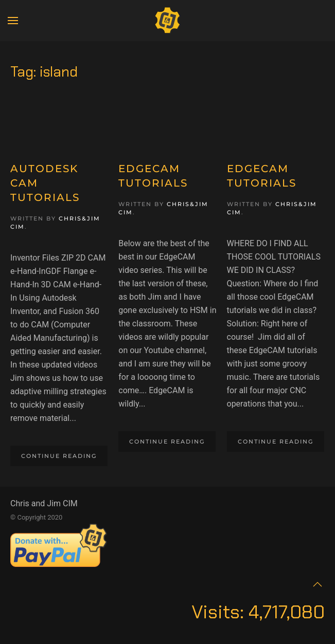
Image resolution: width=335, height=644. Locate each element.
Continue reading (59, 456)
